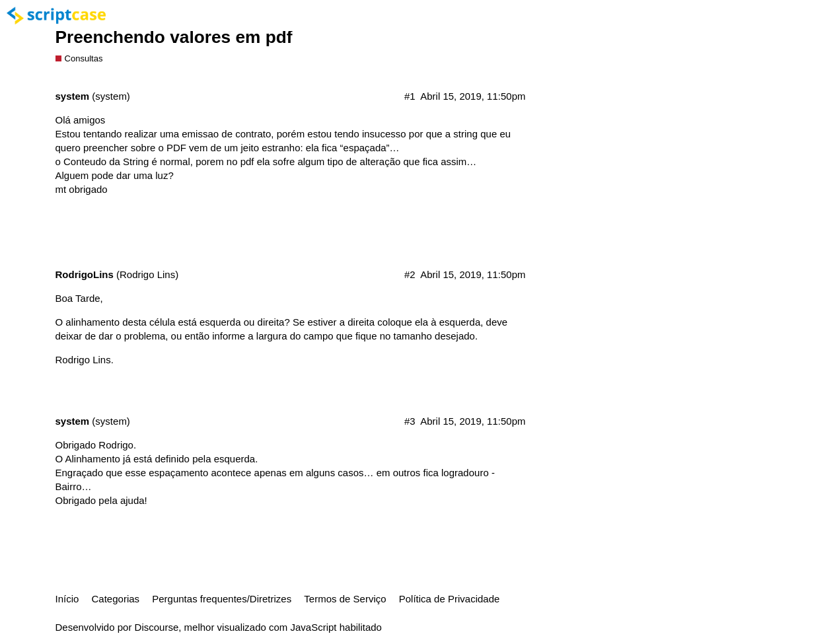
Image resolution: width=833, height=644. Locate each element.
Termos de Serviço (345, 599)
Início (67, 599)
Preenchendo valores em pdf (174, 37)
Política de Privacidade (450, 599)
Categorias (116, 599)
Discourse (157, 627)
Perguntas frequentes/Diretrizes (222, 599)
